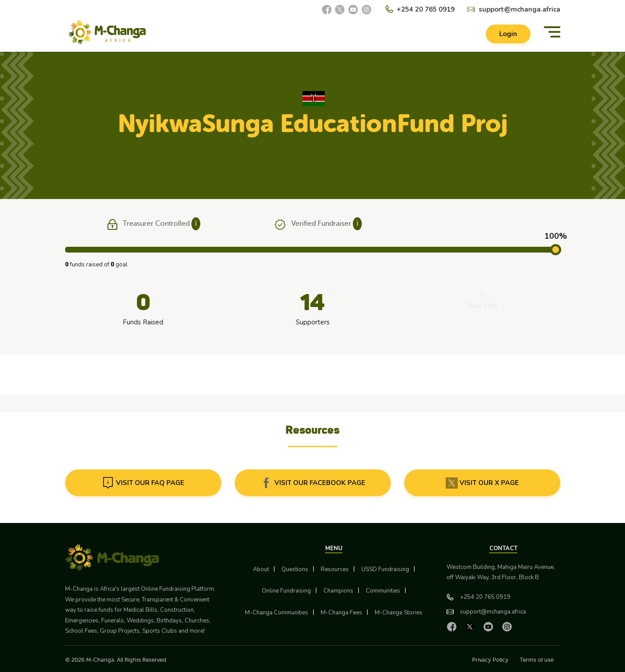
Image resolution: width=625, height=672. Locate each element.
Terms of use (537, 660)
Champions (338, 591)
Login (508, 34)
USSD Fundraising (385, 569)
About (261, 569)
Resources (335, 569)
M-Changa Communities (277, 613)
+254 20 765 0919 (426, 9)
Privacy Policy (490, 660)
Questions (295, 569)
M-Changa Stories (399, 613)
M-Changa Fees (341, 613)
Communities (383, 591)
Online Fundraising (286, 591)
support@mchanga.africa (519, 9)
